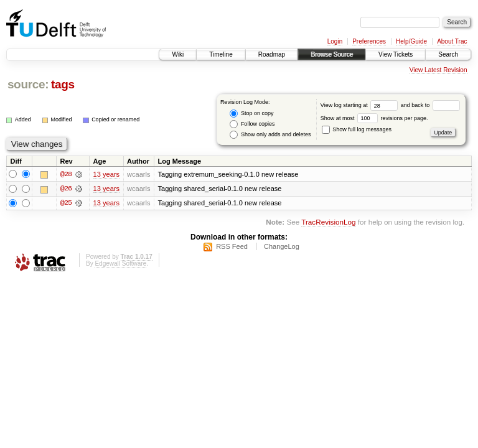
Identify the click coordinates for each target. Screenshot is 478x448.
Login (335, 41)
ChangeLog (282, 248)
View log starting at (361, 105)
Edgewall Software (120, 265)
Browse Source (332, 54)
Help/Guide (411, 41)
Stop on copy (251, 114)
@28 (66, 174)
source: (28, 84)
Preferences (369, 41)
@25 (66, 204)
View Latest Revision (438, 70)
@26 (66, 189)
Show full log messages (357, 129)
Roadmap (272, 54)
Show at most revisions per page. (374, 118)
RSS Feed (232, 248)
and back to (430, 105)
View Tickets (396, 54)
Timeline (221, 54)
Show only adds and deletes (270, 135)
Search (448, 54)
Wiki (178, 54)
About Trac (452, 41)
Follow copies (252, 124)
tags (63, 84)
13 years (106, 174)
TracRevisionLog (328, 223)
